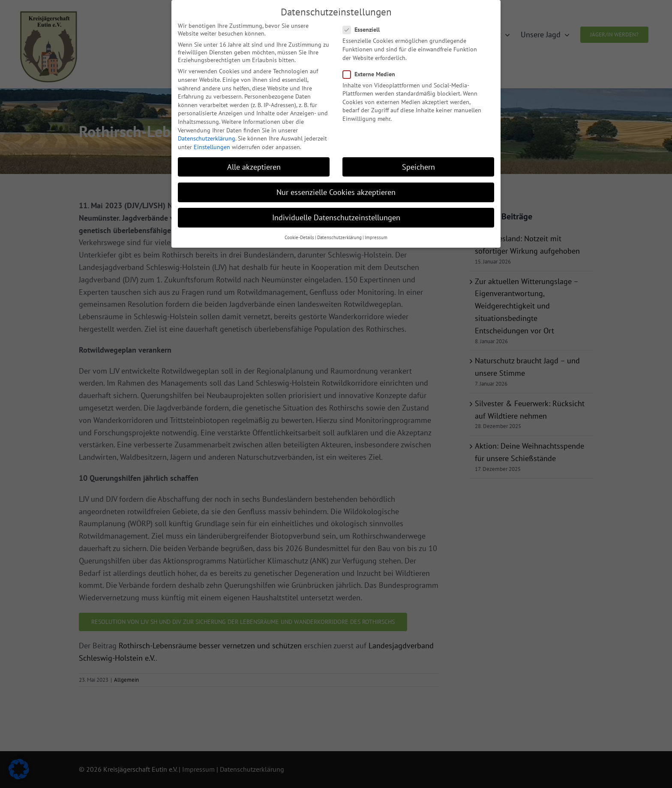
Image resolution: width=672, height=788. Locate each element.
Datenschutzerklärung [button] (339, 233)
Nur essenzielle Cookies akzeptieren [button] (336, 187)
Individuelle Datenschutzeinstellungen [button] (336, 212)
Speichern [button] (418, 162)
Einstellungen (212, 142)
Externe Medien (372, 69)
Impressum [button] (376, 233)
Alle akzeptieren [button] (254, 162)
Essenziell (365, 25)
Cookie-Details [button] (299, 233)
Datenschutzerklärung (207, 133)
